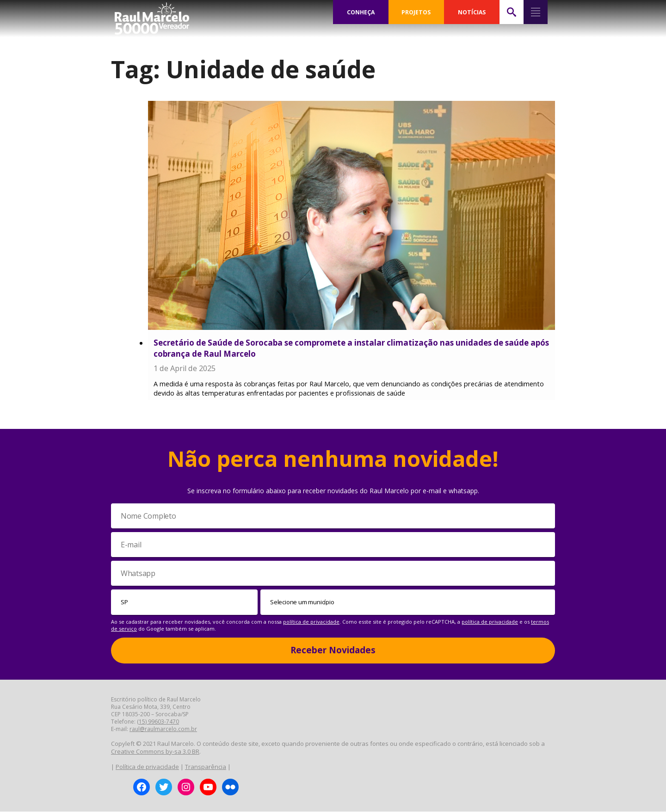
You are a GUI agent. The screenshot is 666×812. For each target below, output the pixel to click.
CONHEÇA (361, 12)
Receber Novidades (333, 651)
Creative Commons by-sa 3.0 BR (155, 752)
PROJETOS (416, 12)
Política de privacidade (147, 767)
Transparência (206, 767)
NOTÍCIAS (472, 12)
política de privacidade (311, 622)
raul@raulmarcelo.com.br (163, 729)
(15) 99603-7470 (158, 722)
